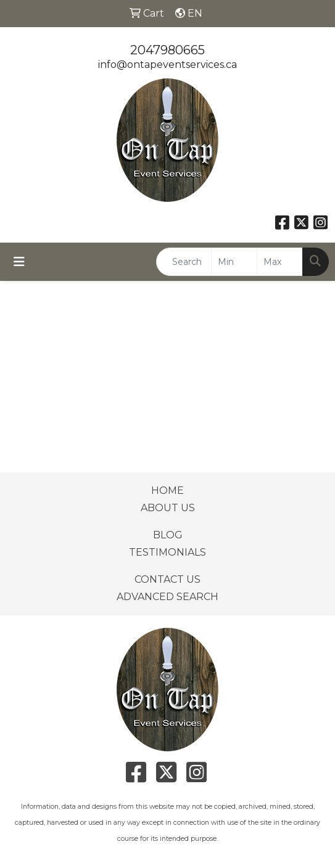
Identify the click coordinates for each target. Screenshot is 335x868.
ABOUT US (168, 508)
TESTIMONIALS (167, 552)
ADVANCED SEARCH (167, 597)
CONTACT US (167, 579)
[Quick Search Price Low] (234, 262)
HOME (167, 490)
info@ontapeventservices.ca (167, 65)
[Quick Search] (184, 262)
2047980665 (167, 50)
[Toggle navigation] (19, 262)
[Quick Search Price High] (280, 262)
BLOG (168, 535)
